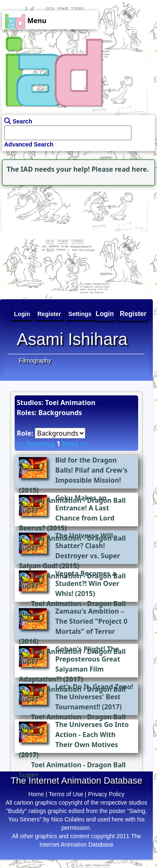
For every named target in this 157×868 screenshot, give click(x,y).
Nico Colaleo (68, 819)
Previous (40, 444)
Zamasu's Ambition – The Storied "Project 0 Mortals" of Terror (91, 621)
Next (70, 444)
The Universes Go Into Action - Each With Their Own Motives (92, 735)
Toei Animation (56, 604)
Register (133, 314)
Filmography (35, 361)
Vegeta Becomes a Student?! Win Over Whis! (87, 583)
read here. (132, 169)
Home (36, 794)
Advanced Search (29, 144)
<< (21, 444)
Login (105, 314)
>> (84, 444)
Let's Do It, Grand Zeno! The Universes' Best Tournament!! (94, 697)
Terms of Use (66, 794)
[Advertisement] (52, 240)
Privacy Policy (106, 794)
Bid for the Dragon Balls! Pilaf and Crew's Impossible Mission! (91, 470)
